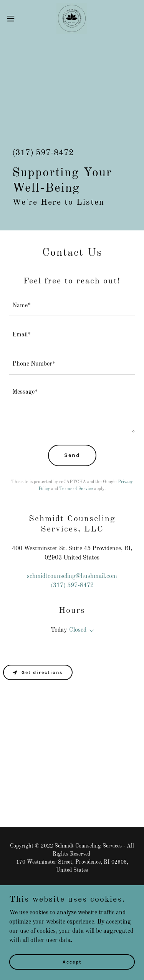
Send (72, 455)
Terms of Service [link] (76, 489)
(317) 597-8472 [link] (43, 153)
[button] (13, 18)
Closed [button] (78, 630)
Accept (72, 962)
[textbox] (72, 306)
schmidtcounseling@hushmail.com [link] (72, 576)
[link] (72, 18)
